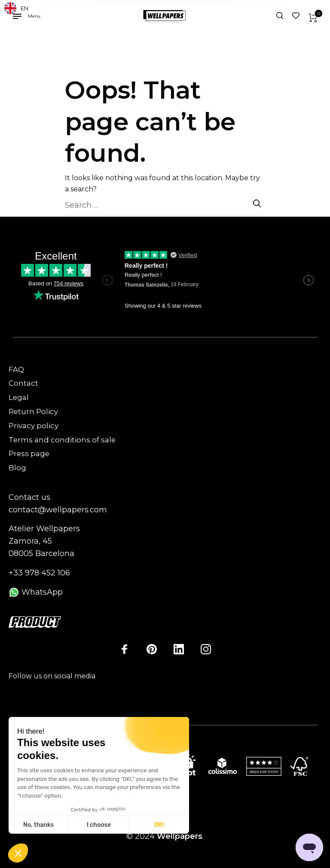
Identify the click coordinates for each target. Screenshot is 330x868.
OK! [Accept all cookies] (159, 825)
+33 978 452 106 (39, 573)
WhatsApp (36, 592)
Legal (19, 397)
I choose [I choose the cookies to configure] (99, 825)
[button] (18, 853)
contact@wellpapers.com (58, 510)
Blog (17, 468)
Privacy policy (34, 426)
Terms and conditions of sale (62, 440)
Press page (29, 454)
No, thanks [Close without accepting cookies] (38, 825)
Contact (23, 383)
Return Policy (33, 411)
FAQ (16, 369)
